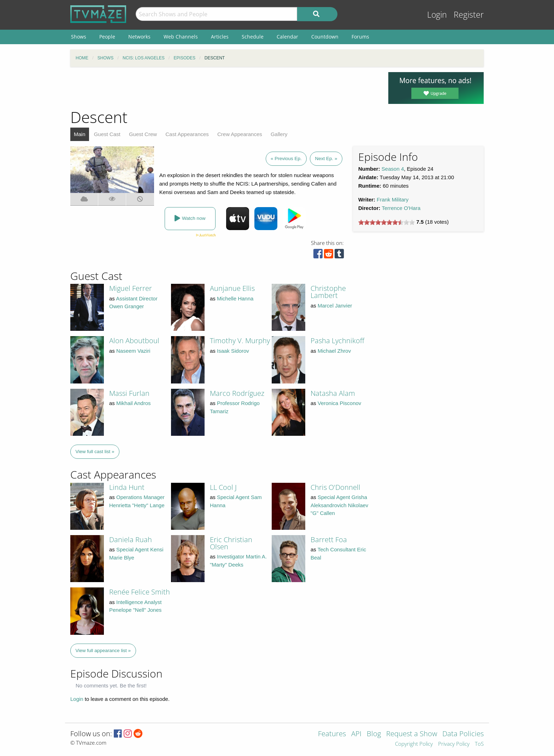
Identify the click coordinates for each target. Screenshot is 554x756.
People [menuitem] (107, 37)
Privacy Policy (454, 744)
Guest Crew (143, 134)
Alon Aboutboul (134, 341)
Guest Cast (107, 134)
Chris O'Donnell (335, 487)
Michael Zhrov (334, 351)
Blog (374, 734)
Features (332, 734)
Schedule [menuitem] (253, 37)
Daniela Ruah (131, 540)
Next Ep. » (326, 159)
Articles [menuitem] (220, 37)
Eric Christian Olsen (231, 543)
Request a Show (412, 734)
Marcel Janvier (335, 306)
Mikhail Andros (134, 403)
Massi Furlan (129, 393)
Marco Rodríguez (237, 393)
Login (437, 15)
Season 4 (393, 169)
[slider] (387, 222)
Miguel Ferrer (131, 288)
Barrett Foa (329, 540)
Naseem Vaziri (133, 351)
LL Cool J (223, 487)
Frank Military (393, 200)
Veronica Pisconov (339, 403)
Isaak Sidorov (233, 351)
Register (469, 15)
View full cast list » (95, 452)
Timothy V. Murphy (240, 341)
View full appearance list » (103, 650)
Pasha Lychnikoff (337, 341)
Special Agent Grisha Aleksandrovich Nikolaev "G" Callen (339, 505)
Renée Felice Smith (140, 592)
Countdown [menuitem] (325, 37)
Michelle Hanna (235, 298)
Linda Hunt (127, 487)
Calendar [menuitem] (287, 37)
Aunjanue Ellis (232, 288)
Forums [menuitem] (360, 37)
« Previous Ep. (286, 159)
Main (80, 134)
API (356, 734)
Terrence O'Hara (401, 208)
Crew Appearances (240, 134)
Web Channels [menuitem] (181, 37)
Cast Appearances (187, 134)
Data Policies (463, 734)
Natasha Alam (333, 393)
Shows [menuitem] (79, 37)
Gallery (279, 134)
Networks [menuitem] (139, 37)
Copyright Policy (414, 744)
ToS (479, 744)
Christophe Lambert (328, 292)
